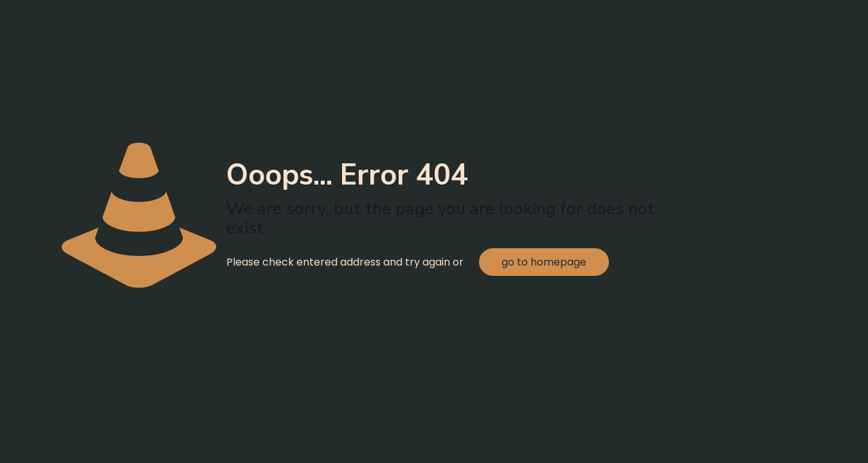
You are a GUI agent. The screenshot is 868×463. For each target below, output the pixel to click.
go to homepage (544, 262)
